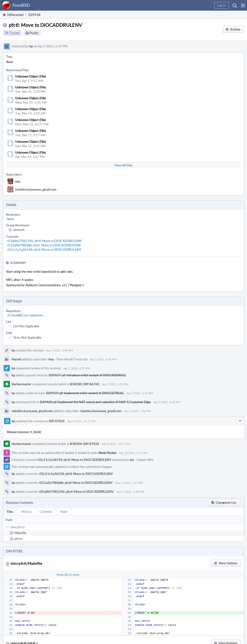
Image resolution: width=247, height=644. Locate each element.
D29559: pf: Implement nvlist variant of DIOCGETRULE (85, 393)
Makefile (20, 533)
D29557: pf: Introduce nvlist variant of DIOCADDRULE (87, 375)
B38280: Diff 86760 (85, 384)
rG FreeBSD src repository (25, 315)
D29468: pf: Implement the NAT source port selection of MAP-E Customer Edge (95, 402)
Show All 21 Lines (68, 574)
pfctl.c (18, 539)
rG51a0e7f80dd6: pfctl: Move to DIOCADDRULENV (44, 245)
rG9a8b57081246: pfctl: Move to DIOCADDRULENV (45, 241)
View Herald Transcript (72, 359)
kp (31, 46)
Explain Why (145, 460)
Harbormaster (21, 384)
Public (34, 33)
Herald (16, 359)
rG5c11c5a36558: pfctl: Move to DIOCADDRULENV (44, 250)
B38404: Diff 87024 (85, 444)
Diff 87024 (57, 421)
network (19, 230)
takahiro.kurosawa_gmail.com (36, 189)
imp (18, 181)
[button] (243, 5)
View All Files (123, 165)
